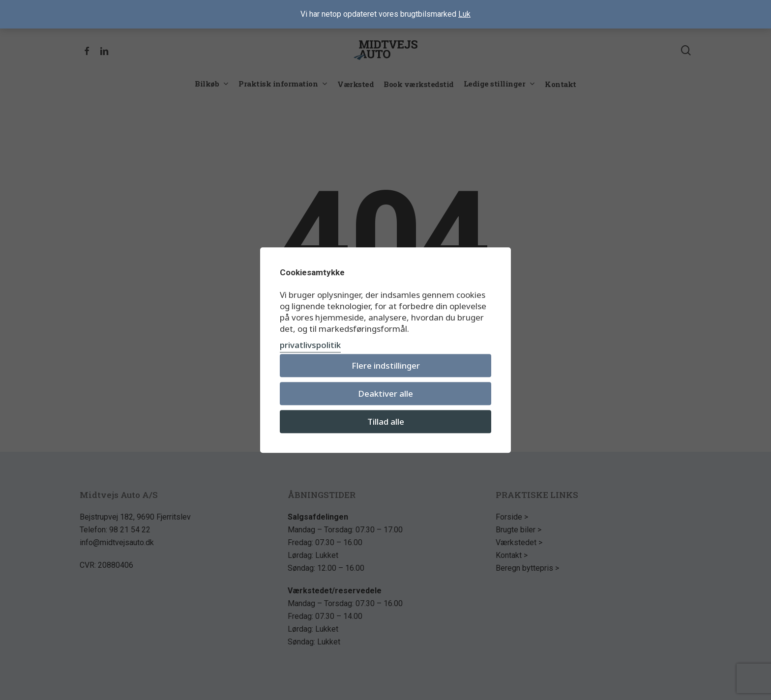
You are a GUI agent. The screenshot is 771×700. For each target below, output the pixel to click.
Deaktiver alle (385, 394)
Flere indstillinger (386, 365)
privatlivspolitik (310, 345)
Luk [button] (464, 14)
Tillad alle (386, 422)
